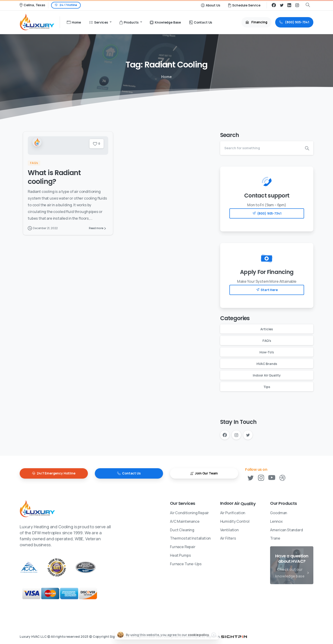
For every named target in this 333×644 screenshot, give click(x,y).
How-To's (267, 352)
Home (166, 77)
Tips (267, 387)
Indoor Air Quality (267, 375)
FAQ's (267, 341)
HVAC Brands (267, 364)
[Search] (261, 148)
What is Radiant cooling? (54, 177)
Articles (267, 329)
